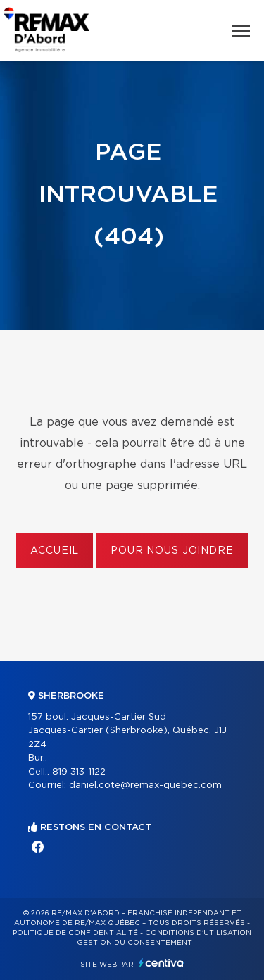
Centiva (161, 963)
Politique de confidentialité (75, 933)
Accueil (55, 551)
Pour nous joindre (172, 551)
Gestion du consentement (134, 943)
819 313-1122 (79, 772)
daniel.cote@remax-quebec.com (145, 785)
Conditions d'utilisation (198, 933)
